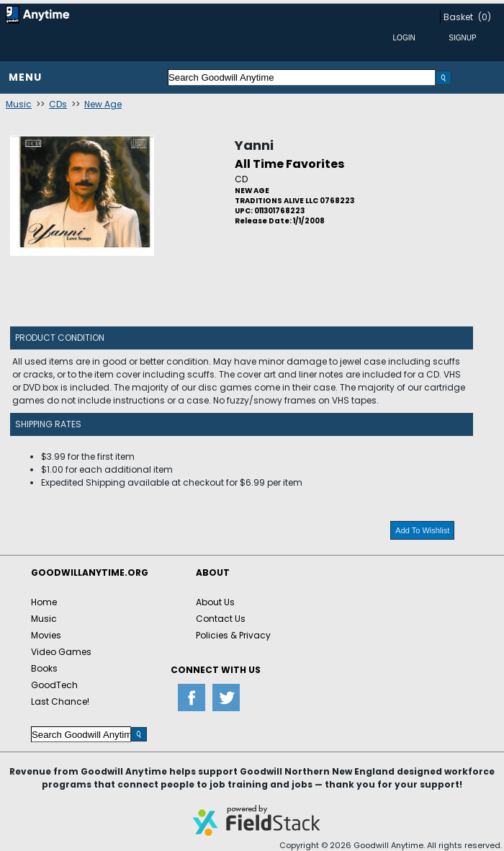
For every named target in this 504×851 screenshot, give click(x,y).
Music (19, 104)
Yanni (254, 145)
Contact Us (221, 619)
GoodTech (54, 685)
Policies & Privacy (233, 635)
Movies (46, 635)
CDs (58, 104)
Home (44, 602)
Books (44, 668)
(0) (485, 17)
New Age (103, 104)
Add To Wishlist (422, 530)
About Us (215, 602)
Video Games (61, 652)
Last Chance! (60, 701)
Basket (458, 17)
